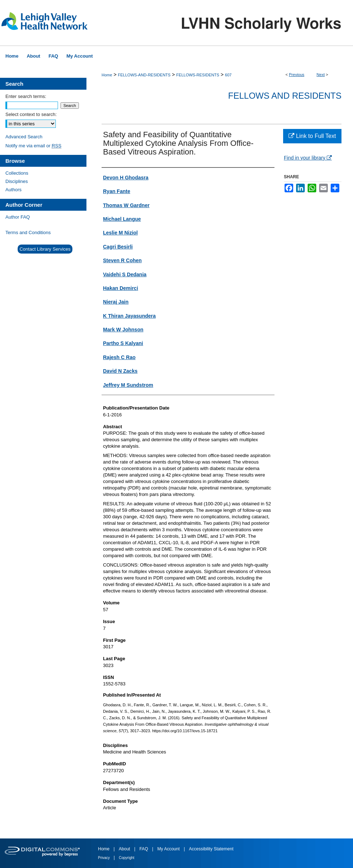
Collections (17, 173)
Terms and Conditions (28, 232)
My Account (169, 849)
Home (107, 75)
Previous (297, 75)
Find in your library (308, 158)
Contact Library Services (45, 249)
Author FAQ (18, 217)
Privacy (104, 858)
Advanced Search (24, 137)
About (125, 849)
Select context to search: (31, 114)
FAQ (144, 849)
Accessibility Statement (211, 849)
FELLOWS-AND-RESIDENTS (144, 75)
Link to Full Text (312, 136)
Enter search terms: (26, 96)
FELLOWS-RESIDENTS (198, 75)
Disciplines (17, 181)
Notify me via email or (33, 146)
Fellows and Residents (285, 96)
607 (228, 75)
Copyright (127, 858)
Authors (14, 190)
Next (321, 75)
